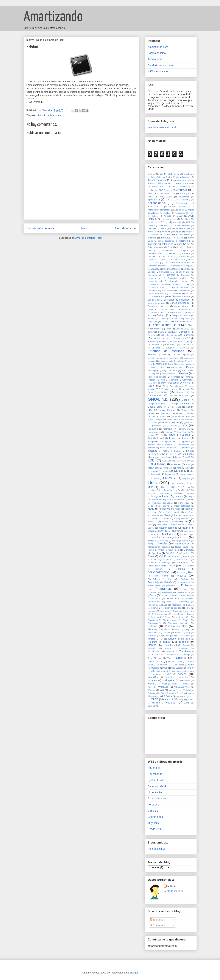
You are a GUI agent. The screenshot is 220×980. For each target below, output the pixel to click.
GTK (185, 425)
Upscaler (155, 668)
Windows (189, 693)
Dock (168, 329)
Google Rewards (167, 410)
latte (192, 471)
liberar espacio (187, 474)
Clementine (176, 266)
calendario (172, 253)
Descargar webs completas (175, 319)
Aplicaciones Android (175, 207)
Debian (161, 315)
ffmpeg (155, 370)
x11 (192, 696)
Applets (167, 213)
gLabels (186, 389)
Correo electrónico (180, 303)
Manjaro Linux (160, 496)
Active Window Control (162, 177)
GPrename (177, 413)
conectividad (154, 284)
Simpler (186, 620)
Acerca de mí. (156, 59)
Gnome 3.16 (183, 392)
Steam (178, 633)
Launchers (170, 474)
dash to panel (167, 309)
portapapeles (184, 582)
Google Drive (155, 407)
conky (187, 284)
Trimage (186, 655)
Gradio (154, 423)
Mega (151, 509)
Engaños (156, 348)
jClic (172, 454)
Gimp (151, 386)
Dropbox (185, 332)
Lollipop (163, 487)
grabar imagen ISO (180, 416)
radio (175, 595)
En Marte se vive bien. (161, 65)
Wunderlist (181, 696)
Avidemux (162, 225)
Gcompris (174, 380)
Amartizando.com (158, 47)
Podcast (185, 579)
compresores (154, 278)
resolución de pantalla (183, 605)
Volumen (152, 680)
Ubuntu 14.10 (175, 662)
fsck (163, 380)
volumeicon (184, 677)
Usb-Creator (177, 668)
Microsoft (153, 522)
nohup (151, 544)
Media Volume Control (159, 506)
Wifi (162, 690)
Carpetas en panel (156, 260)
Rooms (154, 608)
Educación (188, 335)
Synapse (165, 636)
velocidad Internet (160, 671)
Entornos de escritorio (166, 351)
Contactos (152, 290)
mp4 (169, 531)
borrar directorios (166, 241)
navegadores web (177, 537)
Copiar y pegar (155, 300)
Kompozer (168, 468)
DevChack (153, 322)
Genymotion (188, 380)
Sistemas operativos (159, 629)
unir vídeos (179, 665)
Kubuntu (166, 471)
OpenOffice (171, 553)
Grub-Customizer (170, 423)
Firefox (174, 370)
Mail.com (152, 493)
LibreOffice (169, 478)
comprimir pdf (155, 281)
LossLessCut (154, 490)
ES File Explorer (181, 355)
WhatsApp (163, 687)
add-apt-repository (181, 180)
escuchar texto (166, 361)
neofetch (152, 541)
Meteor (166, 519)
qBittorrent (167, 592)
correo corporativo (156, 303)
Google (186, 400)
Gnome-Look (155, 817)
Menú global (171, 515)
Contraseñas (184, 290)
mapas (179, 496)
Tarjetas (151, 639)
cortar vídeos (182, 306)
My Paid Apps (187, 534)
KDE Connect (169, 461)
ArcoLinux (185, 219)
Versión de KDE (162, 674)
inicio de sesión (168, 448)
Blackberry (153, 232)
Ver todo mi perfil (173, 891)
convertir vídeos (183, 296)
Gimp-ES (153, 811)
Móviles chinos (156, 531)
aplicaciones (54, 115)
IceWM (160, 438)
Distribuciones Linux (166, 325)
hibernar (169, 432)
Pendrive (181, 569)
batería (163, 228)
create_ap (152, 309)
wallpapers (168, 680)
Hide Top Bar (184, 432)
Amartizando (53, 17)
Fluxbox (184, 373)
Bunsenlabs (168, 250)
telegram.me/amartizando (163, 127)
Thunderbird (170, 645)
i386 (150, 438)
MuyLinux (153, 823)
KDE (151, 460)
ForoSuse (153, 805)
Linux (153, 483)
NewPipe (164, 541)
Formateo (176, 377)
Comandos (164, 272)
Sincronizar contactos (178, 623)
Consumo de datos (180, 287)
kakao (178, 457)
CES (191, 260)
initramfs (186, 448)
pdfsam (159, 569)
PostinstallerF (154, 585)
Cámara (186, 253)
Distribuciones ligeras (182, 322)
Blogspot (190, 232)
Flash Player (188, 370)
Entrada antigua (125, 228)
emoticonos (157, 345)
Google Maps (174, 407)
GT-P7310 (172, 426)
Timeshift (152, 648)
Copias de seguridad (178, 300)
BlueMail (152, 238)
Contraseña (168, 290)
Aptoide (167, 216)
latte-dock (156, 474)
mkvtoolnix (162, 525)
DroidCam (172, 332)
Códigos (152, 272)
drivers (161, 332)
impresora (186, 442)
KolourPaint (153, 468)
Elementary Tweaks (157, 341)
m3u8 (188, 490)
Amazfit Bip (157, 187)
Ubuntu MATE (163, 665)
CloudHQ (155, 269)
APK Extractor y (182, 200)
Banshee (152, 228)
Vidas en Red (156, 792)
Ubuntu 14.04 (155, 662)
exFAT (191, 361)
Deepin (176, 315)
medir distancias (182, 506)
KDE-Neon (185, 461)
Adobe (151, 183)
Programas (163, 589)
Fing (164, 370)
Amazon (171, 187)
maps (191, 496)
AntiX (150, 197)
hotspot (151, 435)
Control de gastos (156, 293)
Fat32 (164, 367)
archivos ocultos (168, 219)
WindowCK (174, 693)
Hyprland (185, 435)
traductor (170, 651)
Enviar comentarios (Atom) (89, 238)
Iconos (173, 438)
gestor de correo (181, 383)
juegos (190, 454)
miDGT (165, 522)
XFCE (155, 699)
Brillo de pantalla (156, 247)
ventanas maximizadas (183, 671)
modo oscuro (178, 525)
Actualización (183, 177)
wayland (152, 684)
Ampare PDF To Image (162, 190)
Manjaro (190, 493)
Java (163, 454)
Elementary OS (182, 338)
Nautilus (156, 537)
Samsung (164, 611)
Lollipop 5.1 (175, 487)
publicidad (152, 592)
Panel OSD (183, 560)
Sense (168, 617)
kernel (177, 464)
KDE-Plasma (157, 464)
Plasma (181, 576)
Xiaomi (169, 699)
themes (152, 645)
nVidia (161, 550)
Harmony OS (184, 429)
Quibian (164, 595)
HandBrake (153, 429)
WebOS (186, 684)
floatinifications (168, 374)
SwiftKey (152, 636)
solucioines (153, 633)
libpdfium (155, 478)
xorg (181, 700)
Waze (164, 684)
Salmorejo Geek (157, 786)
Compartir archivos (182, 272)
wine (153, 696)
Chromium (169, 263)
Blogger (178, 232)
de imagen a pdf (186, 309)
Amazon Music (187, 187)
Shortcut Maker (170, 620)
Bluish (180, 238)
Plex (170, 579)
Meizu (178, 509)
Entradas (157, 920)
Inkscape (152, 451)
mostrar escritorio (168, 528)
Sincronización (155, 623)
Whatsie (152, 690)
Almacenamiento (185, 183)
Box (189, 244)
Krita (179, 468)
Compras (185, 275)
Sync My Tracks (182, 636)
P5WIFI (187, 556)
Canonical (184, 256)
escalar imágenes (156, 358)
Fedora (190, 367)
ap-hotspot (184, 197)
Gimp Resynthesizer (173, 386)
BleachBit (166, 232)
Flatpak (154, 374)
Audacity (177, 222)
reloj (169, 602)
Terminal (184, 642)
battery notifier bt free (180, 228)
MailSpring (165, 493)
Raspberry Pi (187, 595)
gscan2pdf (189, 423)
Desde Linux (155, 829)
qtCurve (152, 595)
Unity (191, 665)
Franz (187, 377)
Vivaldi (169, 677)
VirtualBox (153, 677)
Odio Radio (174, 550)
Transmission (171, 655)
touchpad (184, 648)
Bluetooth (166, 238)
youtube (171, 703)
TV (169, 658)
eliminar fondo (176, 341)
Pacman (167, 560)
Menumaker (188, 515)
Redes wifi (173, 599)
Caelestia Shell (155, 253)
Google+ (185, 410)
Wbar (174, 684)
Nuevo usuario (182, 547)
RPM (188, 608)
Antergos (185, 194)
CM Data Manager (172, 269)
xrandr (191, 700)
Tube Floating (155, 658)
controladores (175, 293)
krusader (190, 468)
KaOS (188, 457)
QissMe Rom (183, 592)
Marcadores (157, 500)
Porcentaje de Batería (160, 582)
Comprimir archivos (178, 278)
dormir (151, 332)
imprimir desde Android (160, 445)
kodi (188, 464)
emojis (190, 341)
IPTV (154, 454)
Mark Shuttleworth (175, 500)
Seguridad (156, 617)
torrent (168, 648)
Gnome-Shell (155, 395)
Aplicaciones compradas (159, 210)
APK (167, 200)
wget (150, 687)
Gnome (164, 392)
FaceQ (154, 367)
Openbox (156, 553)
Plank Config (161, 576)
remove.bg (184, 602)
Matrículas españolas (162, 503)
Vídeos (182, 674)
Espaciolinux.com (158, 798)
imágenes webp (170, 442)
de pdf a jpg (157, 312)
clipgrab (190, 266)
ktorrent (155, 471)
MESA (155, 519)
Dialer (164, 322)
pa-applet (152, 560)
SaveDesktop (161, 614)
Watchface (185, 680)
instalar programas (172, 451)
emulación (171, 345)
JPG (180, 454)
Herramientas (154, 432)
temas (167, 642)
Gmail (150, 392)
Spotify (166, 633)
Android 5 (153, 194)
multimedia (188, 531)
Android (42, 115)
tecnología (185, 639)
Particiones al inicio (157, 566)
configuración (172, 284)
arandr (180, 216)
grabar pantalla (155, 419)
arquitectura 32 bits (158, 222)
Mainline (178, 493)
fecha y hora (176, 367)
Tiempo (186, 645)
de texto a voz (174, 312)
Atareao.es (154, 768)
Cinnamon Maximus (157, 266)
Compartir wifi (155, 275)
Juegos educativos (161, 457)
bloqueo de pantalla (161, 235)
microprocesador (182, 519)
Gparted (152, 413)
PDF (173, 566)
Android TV (169, 194)
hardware (168, 429)
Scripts (190, 614)
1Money (152, 174)
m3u (178, 490)
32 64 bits (166, 174)
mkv (150, 525)
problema (171, 585)
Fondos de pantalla (157, 377)
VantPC (190, 668)
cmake (187, 269)
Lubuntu (168, 490)
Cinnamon (184, 263)
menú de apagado (171, 512)
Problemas (187, 585)
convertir (190, 293)
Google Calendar (156, 404)
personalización (159, 572)
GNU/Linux (158, 399)
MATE (191, 500)
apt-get (155, 216)
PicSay (180, 572)
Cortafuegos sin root (158, 306)
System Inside (156, 780)
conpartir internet (156, 287)
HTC (161, 435)
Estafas (180, 361)
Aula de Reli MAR (158, 849)
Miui (186, 521)
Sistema (153, 626)
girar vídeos (171, 389)
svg (188, 633)
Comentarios (159, 925)
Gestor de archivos (160, 383)
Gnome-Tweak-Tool (179, 395)
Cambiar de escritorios (160, 256)
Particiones (183, 563)
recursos (156, 599)
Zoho (187, 703)
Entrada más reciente (40, 228)
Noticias (163, 544)
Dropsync (152, 335)
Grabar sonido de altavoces (180, 419)
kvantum (178, 471)
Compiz (171, 275)
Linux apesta (177, 483)
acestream (189, 174)
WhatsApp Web (182, 687)
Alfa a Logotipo (165, 183)
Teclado (172, 639)
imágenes (153, 442)
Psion (185, 589)
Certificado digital (177, 260)
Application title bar (184, 213)
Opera (151, 556)
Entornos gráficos (157, 355)
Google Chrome (180, 404)
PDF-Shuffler (188, 566)
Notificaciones (182, 544)
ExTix (171, 364)
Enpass (170, 348)
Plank (191, 572)
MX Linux (168, 534)
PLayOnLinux (154, 579)
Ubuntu (181, 658)
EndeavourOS (187, 345)
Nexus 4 (186, 541)
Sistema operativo (176, 626)
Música (154, 534)
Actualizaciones (157, 180)
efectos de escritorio (161, 338)
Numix (151, 550)
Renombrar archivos (157, 605)
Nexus (175, 541)
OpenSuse (185, 553)
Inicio (85, 228)
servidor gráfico (183, 617)
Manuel (172, 886)
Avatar (151, 225)
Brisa (170, 247)
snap (187, 629)
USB (165, 668)
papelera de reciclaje (159, 563)
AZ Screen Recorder (181, 225)
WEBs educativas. (158, 71)
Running (152, 611)
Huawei (171, 435)
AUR (188, 222)
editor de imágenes (170, 335)
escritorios (174, 358)
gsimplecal (157, 426)
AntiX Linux (166, 197)
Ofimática (189, 550)
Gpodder (164, 413)
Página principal (157, 53)
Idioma (186, 438)
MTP (177, 531)
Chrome (155, 263)
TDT (161, 639)
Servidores (153, 620)
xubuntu (156, 703)
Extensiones (157, 364)
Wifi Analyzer (175, 690)
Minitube (176, 522)
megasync (165, 509)
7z (178, 174)
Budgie (180, 247)
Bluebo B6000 (183, 235)
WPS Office (166, 696)
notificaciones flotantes (159, 547)
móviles (186, 528)
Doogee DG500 (183, 329)
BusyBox (185, 250)
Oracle (175, 556)
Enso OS (185, 348)
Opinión (163, 556)
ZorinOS (152, 706)
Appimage (179, 210)
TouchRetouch (155, 651)
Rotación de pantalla (172, 608)
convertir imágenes (161, 296)
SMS (177, 629)
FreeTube (152, 380)
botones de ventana (172, 244)
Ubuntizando (155, 774)
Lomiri (188, 487)
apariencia (154, 200)
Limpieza (186, 478)
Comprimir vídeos (179, 281)
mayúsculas (184, 503)
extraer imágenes (185, 364)
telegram (152, 642)
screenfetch (177, 614)
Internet (190, 451)
